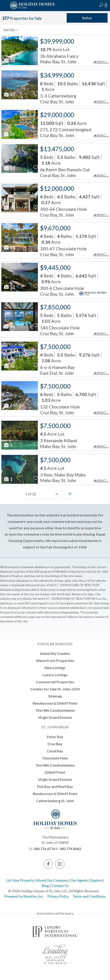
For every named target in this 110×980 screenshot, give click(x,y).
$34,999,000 (57, 75)
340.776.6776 (44, 849)
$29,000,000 (57, 115)
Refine (87, 18)
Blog (45, 885)
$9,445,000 (55, 268)
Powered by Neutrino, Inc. (24, 896)
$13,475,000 (57, 149)
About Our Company (52, 880)
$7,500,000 (55, 347)
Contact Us (60, 885)
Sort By (11, 30)
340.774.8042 (70, 849)
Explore (96, 880)
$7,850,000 (55, 307)
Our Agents (79, 880)
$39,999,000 (57, 41)
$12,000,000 (57, 188)
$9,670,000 (55, 228)
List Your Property (20, 880)
